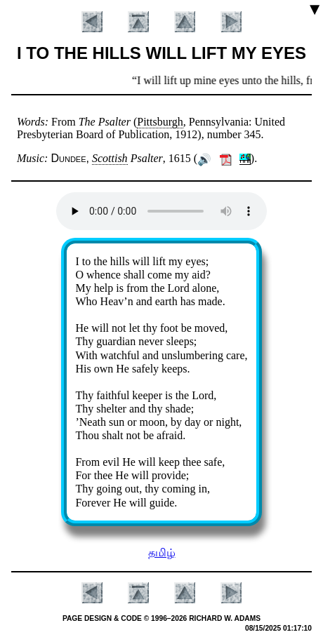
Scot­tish (110, 158)
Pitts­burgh (160, 122)
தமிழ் (162, 552)
